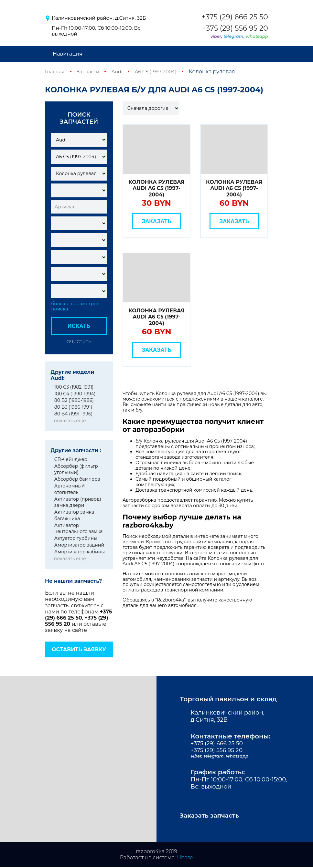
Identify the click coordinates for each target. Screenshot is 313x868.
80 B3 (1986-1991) (73, 407)
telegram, (235, 36)
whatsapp (257, 36)
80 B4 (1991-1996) (73, 414)
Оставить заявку (79, 649)
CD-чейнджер (71, 459)
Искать (79, 326)
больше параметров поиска (75, 306)
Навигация (68, 54)
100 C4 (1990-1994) (75, 393)
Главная (56, 72)
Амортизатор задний (79, 545)
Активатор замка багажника (74, 515)
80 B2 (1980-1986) (74, 400)
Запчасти (91, 72)
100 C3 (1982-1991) (74, 387)
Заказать (156, 221)
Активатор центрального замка (79, 528)
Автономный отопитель (70, 489)
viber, (217, 36)
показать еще (70, 421)
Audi (121, 72)
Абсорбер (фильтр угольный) (76, 469)
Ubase (185, 858)
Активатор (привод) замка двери (78, 502)
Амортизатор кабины (80, 551)
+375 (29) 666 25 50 (235, 17)
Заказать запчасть (212, 816)
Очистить (79, 341)
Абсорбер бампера (77, 479)
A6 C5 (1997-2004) (162, 72)
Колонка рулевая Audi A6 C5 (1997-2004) (156, 188)
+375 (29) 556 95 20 (235, 28)
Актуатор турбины (76, 538)
